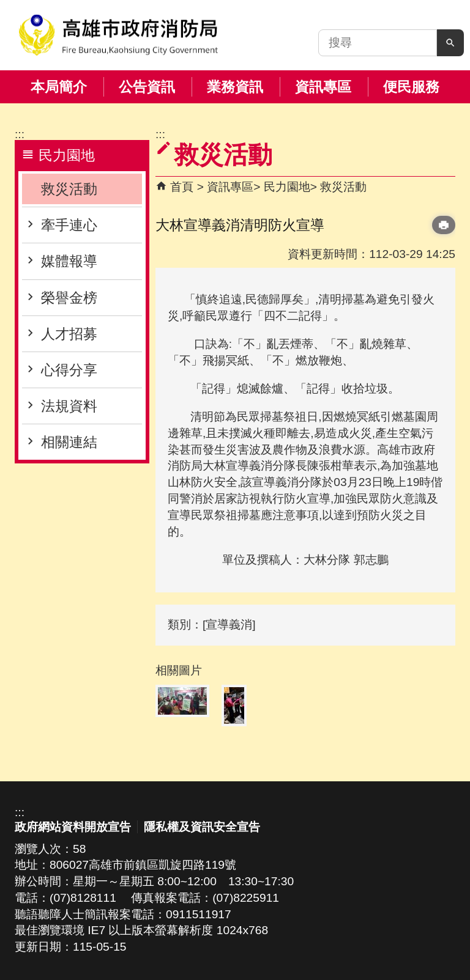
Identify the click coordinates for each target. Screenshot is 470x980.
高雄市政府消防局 (118, 35)
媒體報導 (69, 261)
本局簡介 (59, 87)
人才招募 (69, 334)
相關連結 (69, 442)
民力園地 (287, 187)
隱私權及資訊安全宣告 (202, 827)
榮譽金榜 (69, 298)
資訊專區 (323, 87)
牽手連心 (69, 225)
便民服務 (411, 87)
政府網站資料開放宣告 (73, 827)
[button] (450, 43)
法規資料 (69, 406)
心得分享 (69, 370)
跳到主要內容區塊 (6, 6)
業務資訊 (235, 87)
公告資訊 (147, 87)
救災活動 (69, 189)
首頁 (182, 187)
